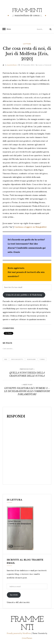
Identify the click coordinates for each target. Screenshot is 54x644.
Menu (8, 29)
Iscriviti (14, 595)
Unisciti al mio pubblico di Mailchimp (24, 295)
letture (27, 44)
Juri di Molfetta (17, 359)
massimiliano (12, 65)
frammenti (27, 11)
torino (42, 359)
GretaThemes (27, 638)
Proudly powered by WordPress (19, 633)
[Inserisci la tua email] (27, 287)
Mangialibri (31, 359)
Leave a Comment (45, 65)
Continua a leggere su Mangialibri (30, 227)
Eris (6, 359)
